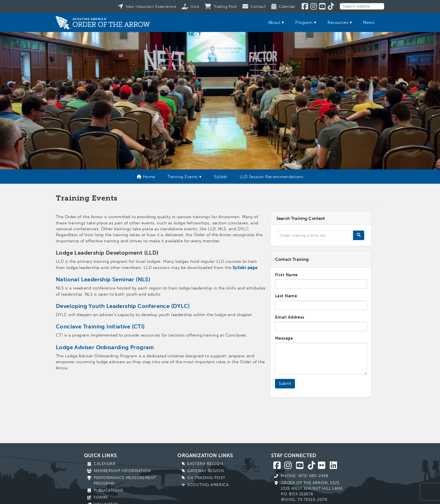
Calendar (105, 464)
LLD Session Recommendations (271, 177)
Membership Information (122, 471)
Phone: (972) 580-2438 (305, 476)
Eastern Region (205, 464)
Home (146, 177)
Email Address (290, 317)
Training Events (183, 177)
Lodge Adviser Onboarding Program (105, 347)
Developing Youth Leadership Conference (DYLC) (123, 306)
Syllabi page (245, 268)
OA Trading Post (206, 478)
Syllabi (221, 177)
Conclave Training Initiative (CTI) (100, 326)
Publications (109, 490)
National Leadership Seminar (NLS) (103, 279)
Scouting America (208, 485)
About (274, 22)
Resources (338, 22)
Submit (285, 384)
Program (304, 22)
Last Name (286, 296)
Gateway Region (206, 471)
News (369, 22)
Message (284, 338)
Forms (101, 497)
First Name (286, 275)
